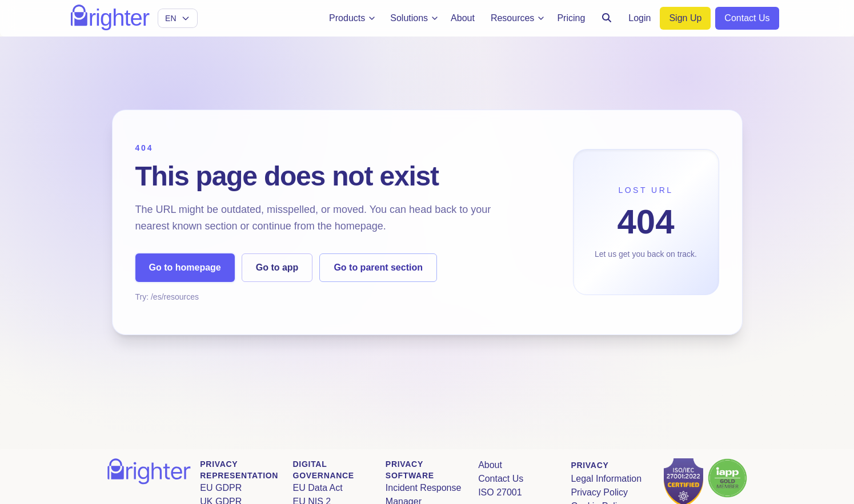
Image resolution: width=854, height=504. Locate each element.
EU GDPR (221, 488)
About (490, 465)
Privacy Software (409, 470)
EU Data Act (317, 488)
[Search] (607, 18)
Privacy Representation (239, 470)
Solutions (415, 18)
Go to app (277, 267)
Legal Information (606, 479)
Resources (518, 18)
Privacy (590, 465)
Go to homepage (185, 267)
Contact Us (501, 479)
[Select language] (177, 18)
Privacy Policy (599, 492)
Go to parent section (378, 267)
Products (353, 18)
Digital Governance (323, 470)
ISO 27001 (500, 492)
